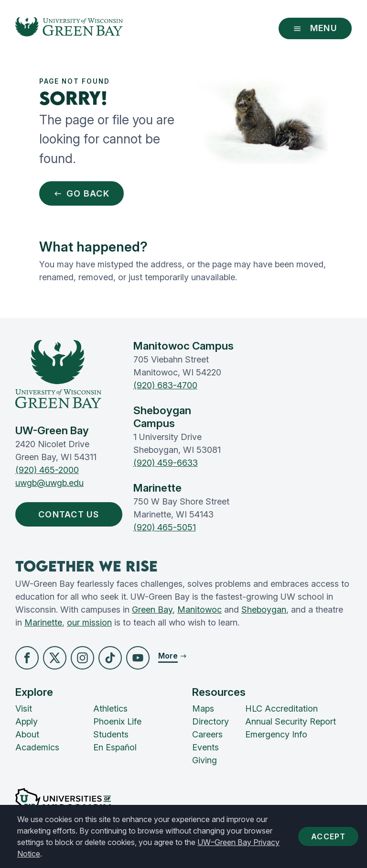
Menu (315, 28)
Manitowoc (200, 610)
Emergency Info (276, 734)
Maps (203, 709)
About (27, 734)
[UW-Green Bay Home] (69, 28)
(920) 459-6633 (166, 463)
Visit (24, 709)
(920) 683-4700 (165, 385)
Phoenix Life (117, 721)
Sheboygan (264, 610)
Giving (205, 760)
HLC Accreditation (281, 709)
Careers (207, 734)
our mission (89, 622)
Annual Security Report (291, 721)
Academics (37, 747)
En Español (115, 747)
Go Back (81, 193)
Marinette (43, 622)
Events (205, 747)
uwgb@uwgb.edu (49, 483)
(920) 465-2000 (47, 470)
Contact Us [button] (71, 514)
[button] (27, 658)
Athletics (110, 709)
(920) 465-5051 (165, 527)
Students (111, 734)
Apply (27, 721)
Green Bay (152, 610)
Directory (210, 721)
